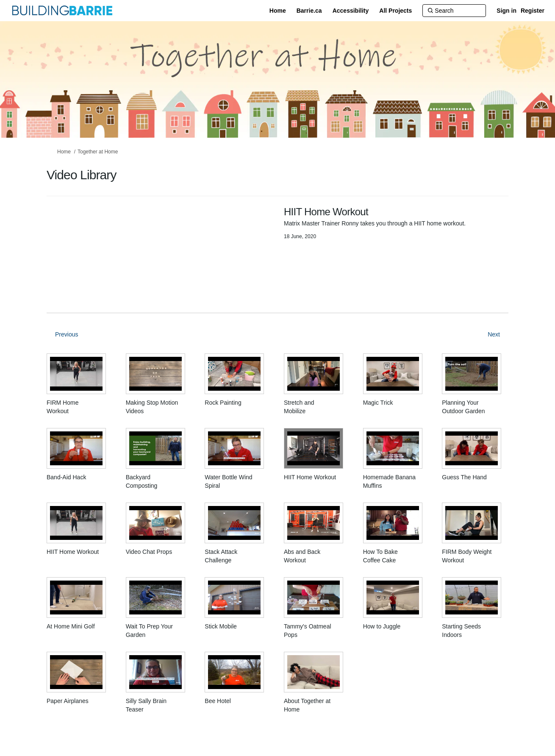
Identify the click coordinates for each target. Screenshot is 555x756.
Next (494, 334)
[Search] (454, 11)
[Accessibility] (351, 11)
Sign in (506, 11)
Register (533, 11)
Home (64, 152)
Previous (67, 334)
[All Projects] (395, 11)
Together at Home (98, 152)
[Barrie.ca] (309, 11)
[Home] (278, 11)
